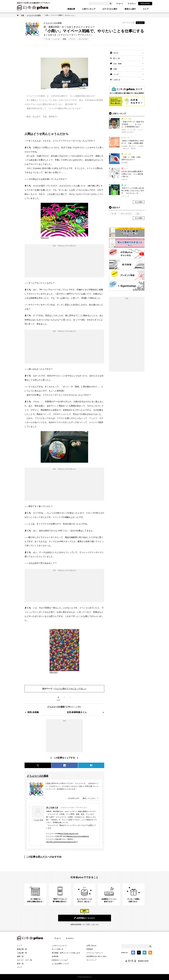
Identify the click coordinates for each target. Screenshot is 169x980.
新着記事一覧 (22, 949)
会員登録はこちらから (84, 918)
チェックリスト (126, 214)
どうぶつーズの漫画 (34, 15)
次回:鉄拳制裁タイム (77, 712)
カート (120, 4)
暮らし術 (116, 58)
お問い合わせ (91, 946)
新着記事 (71, 9)
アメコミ (73, 39)
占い (138, 214)
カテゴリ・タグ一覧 (24, 960)
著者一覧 (20, 964)
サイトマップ (91, 960)
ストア (146, 9)
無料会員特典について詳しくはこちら (85, 924)
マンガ (48, 39)
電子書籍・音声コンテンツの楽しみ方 (66, 953)
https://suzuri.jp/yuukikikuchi (79, 836)
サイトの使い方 (58, 949)
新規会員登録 (145, 4)
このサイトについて (59, 946)
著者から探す (130, 9)
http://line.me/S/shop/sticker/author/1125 (61, 842)
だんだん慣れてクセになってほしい (70, 689)
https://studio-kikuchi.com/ (69, 834)
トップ (19, 946)
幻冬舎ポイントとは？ (60, 960)
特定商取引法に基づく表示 (96, 956)
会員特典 (55, 956)
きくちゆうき (52, 807)
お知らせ (117, 80)
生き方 (116, 53)
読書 (23, 15)
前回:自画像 (33, 712)
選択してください (89, 798)
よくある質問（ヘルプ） (61, 964)
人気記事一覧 (22, 953)
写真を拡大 (45, 238)
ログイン (132, 4)
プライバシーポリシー (95, 953)
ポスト (140, 23)
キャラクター (84, 39)
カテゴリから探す (110, 9)
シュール (56, 39)
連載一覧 (20, 956)
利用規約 (90, 949)
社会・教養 (117, 64)
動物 (65, 39)
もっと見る (139, 202)
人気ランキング (89, 9)
